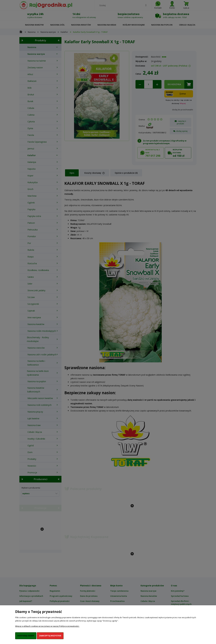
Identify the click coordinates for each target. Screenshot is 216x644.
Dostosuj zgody (26, 636)
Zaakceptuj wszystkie (50, 636)
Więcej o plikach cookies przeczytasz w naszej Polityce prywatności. (47, 626)
